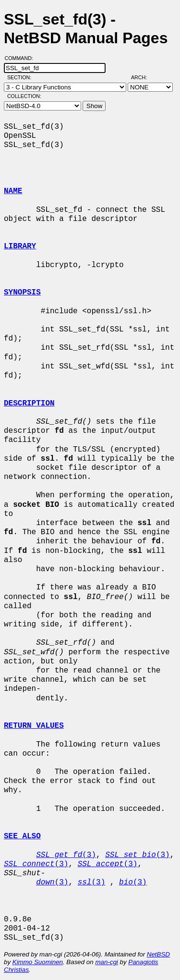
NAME (13, 191)
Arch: (143, 77)
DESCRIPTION (29, 404)
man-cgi (106, 962)
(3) (66, 855)
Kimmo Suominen (38, 962)
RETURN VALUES (34, 726)
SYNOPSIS (22, 293)
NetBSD (158, 954)
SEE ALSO (22, 836)
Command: (22, 58)
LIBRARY (20, 246)
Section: (21, 77)
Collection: (24, 96)
